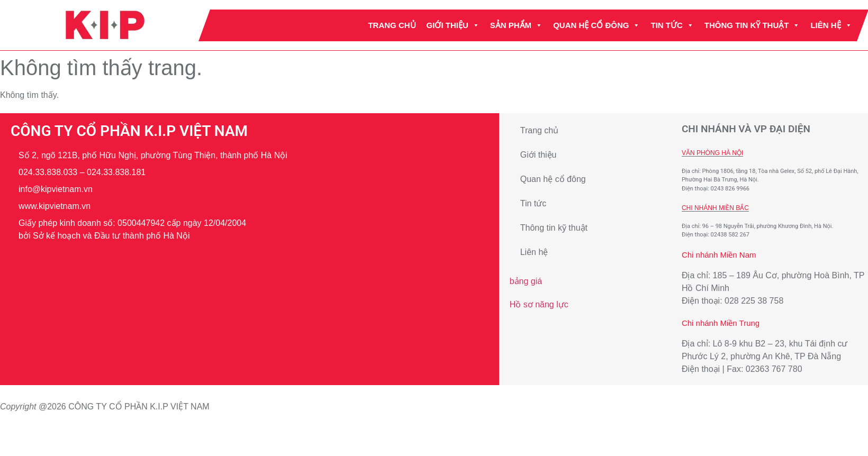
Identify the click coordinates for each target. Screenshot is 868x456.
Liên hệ (831, 25)
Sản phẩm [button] (516, 25)
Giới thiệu (453, 25)
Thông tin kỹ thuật (752, 25)
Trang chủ (392, 25)
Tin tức (672, 25)
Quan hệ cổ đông (597, 25)
